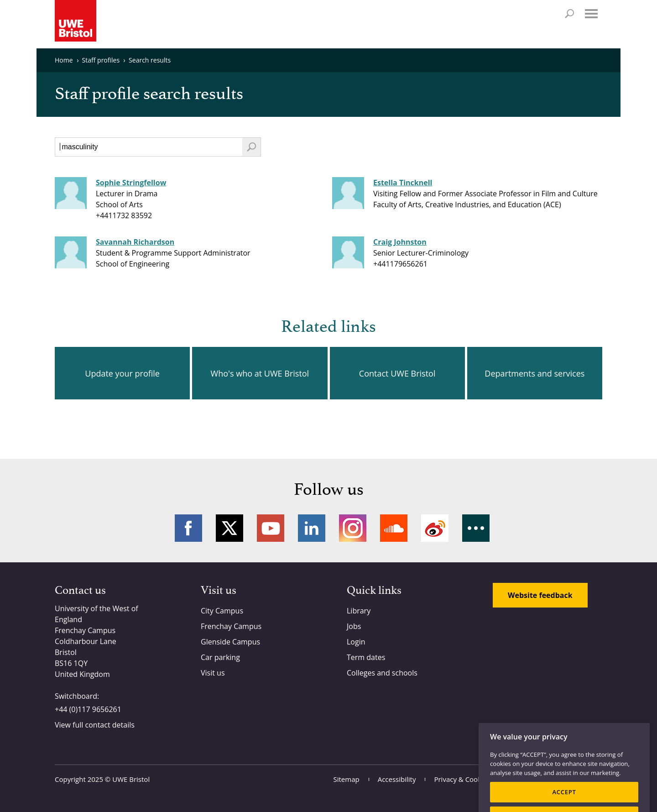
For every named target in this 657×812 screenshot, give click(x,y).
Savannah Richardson (135, 242)
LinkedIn (312, 528)
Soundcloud (394, 528)
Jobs (354, 626)
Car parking (220, 657)
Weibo (435, 528)
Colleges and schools (382, 673)
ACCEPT (564, 799)
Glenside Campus (230, 642)
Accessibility (397, 779)
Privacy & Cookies (462, 779)
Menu (591, 14)
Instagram (353, 528)
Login (356, 642)
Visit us (213, 673)
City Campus (222, 611)
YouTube (271, 528)
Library (359, 611)
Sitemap (347, 779)
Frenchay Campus (231, 626)
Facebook (188, 528)
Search (569, 14)
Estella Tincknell (403, 183)
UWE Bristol (131, 779)
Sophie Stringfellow (131, 183)
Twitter (229, 528)
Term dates (366, 657)
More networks (476, 528)
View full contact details (95, 725)
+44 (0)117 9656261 (88, 709)
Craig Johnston (400, 242)
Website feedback (540, 595)
